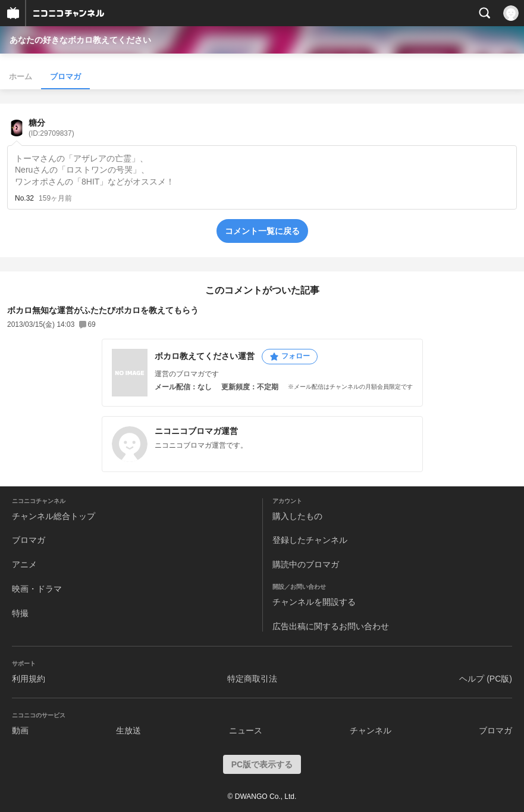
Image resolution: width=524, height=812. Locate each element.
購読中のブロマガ (306, 564)
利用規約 (29, 679)
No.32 (24, 198)
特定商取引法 (252, 679)
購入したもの (297, 516)
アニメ (24, 564)
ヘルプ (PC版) (486, 679)
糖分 (51, 128)
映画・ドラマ (37, 589)
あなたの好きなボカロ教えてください (80, 40)
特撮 (20, 613)
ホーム (21, 76)
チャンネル (371, 730)
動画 (20, 730)
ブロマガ (65, 76)
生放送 (128, 730)
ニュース (246, 730)
